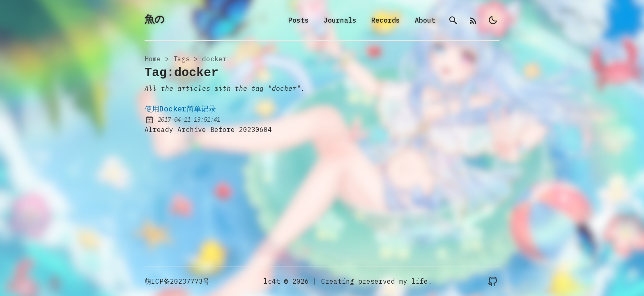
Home (153, 59)
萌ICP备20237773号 (177, 281)
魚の (155, 20)
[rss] (473, 20)
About (425, 20)
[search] (453, 20)
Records (386, 20)
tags (182, 59)
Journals (340, 20)
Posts (299, 20)
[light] (493, 20)
